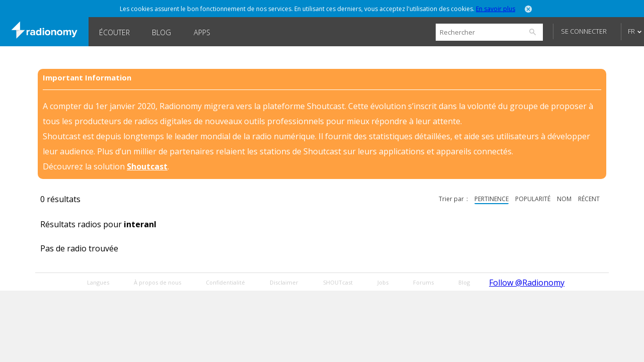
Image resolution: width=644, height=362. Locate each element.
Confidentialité (225, 282)
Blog (162, 32)
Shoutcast (147, 166)
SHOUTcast (338, 282)
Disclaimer (284, 282)
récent (589, 199)
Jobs (383, 282)
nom (564, 199)
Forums (423, 282)
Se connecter (584, 31)
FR (631, 31)
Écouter (114, 32)
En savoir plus (496, 9)
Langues (98, 282)
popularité (533, 199)
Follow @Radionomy (527, 283)
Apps (202, 32)
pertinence (492, 199)
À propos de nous (157, 282)
